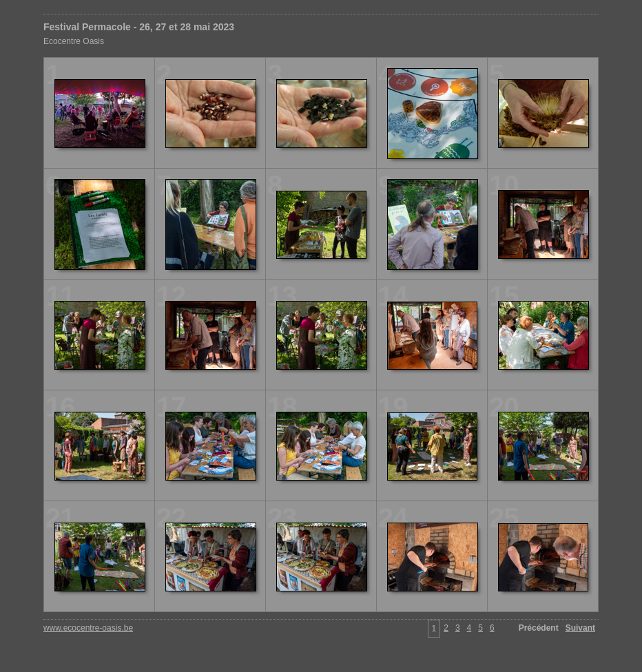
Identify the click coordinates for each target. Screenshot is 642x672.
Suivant (580, 628)
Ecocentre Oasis (74, 41)
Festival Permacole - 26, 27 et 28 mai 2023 (139, 27)
